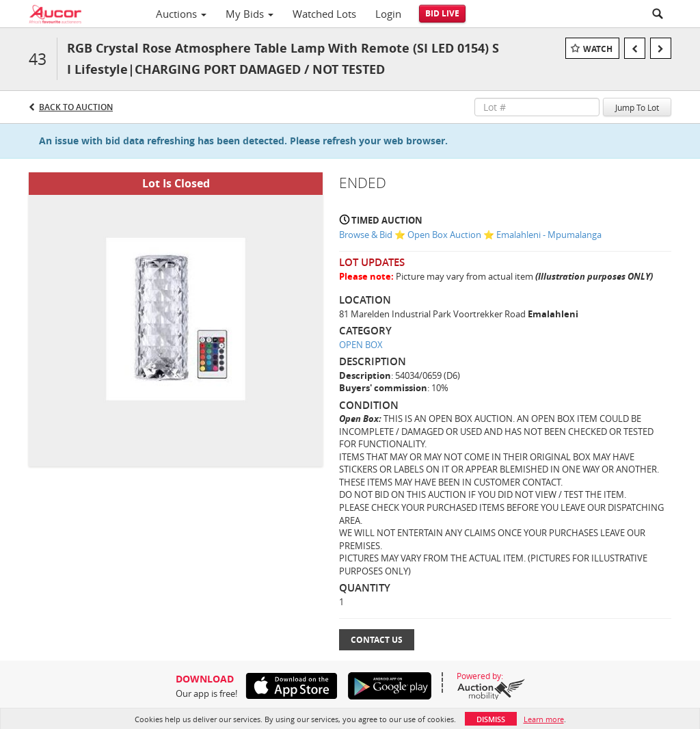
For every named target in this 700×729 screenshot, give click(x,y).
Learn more (544, 719)
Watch (598, 49)
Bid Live (442, 13)
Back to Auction (76, 107)
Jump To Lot (637, 107)
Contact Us (377, 640)
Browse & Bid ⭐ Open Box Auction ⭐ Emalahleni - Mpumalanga (470, 235)
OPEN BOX (361, 345)
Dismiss (491, 719)
